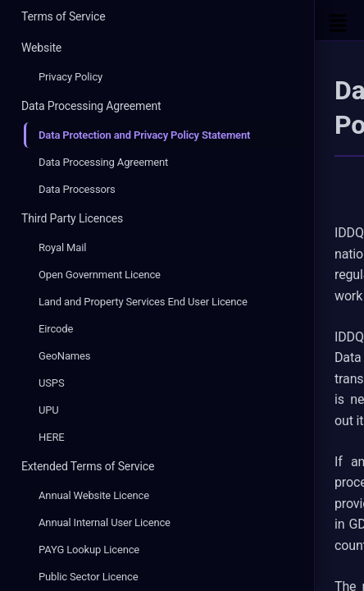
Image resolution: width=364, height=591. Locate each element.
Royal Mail (62, 247)
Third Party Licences (72, 218)
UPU (49, 410)
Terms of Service (63, 16)
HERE (52, 437)
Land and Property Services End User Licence (143, 302)
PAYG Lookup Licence (89, 550)
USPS (52, 383)
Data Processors (77, 189)
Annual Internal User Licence (105, 522)
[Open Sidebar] (338, 21)
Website (41, 48)
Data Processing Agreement (91, 106)
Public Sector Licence (88, 577)
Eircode (56, 329)
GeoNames (64, 356)
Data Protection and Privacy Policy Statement (144, 135)
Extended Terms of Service (88, 466)
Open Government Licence (100, 275)
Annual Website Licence (94, 495)
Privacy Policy (71, 77)
